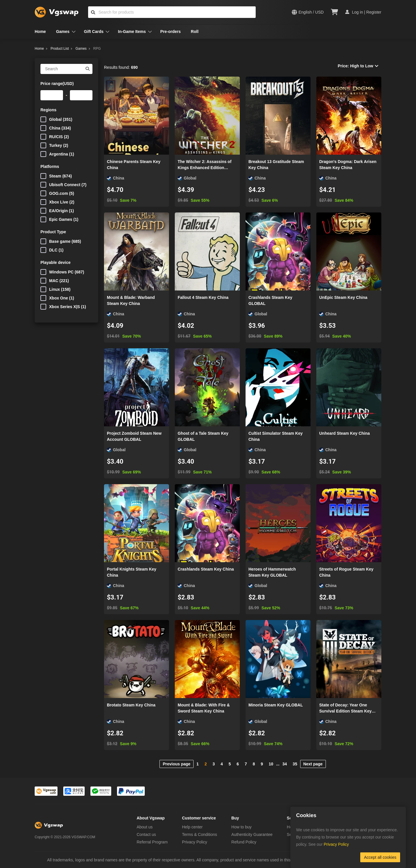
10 (271, 764)
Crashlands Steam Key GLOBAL (270, 300)
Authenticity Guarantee (252, 834)
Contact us (146, 834)
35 (295, 764)
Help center (192, 827)
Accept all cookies (380, 857)
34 (285, 764)
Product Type (53, 232)
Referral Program (152, 842)
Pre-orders (171, 32)
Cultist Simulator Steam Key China (276, 436)
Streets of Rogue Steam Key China (346, 572)
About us (145, 827)
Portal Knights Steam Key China (132, 572)
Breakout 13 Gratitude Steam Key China (276, 165)
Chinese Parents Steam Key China (134, 165)
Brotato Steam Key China (131, 705)
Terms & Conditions (199, 834)
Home (40, 32)
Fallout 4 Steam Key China (203, 297)
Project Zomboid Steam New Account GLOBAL (134, 436)
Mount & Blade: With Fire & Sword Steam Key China (204, 708)
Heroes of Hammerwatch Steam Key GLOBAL (272, 572)
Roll (195, 32)
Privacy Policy (195, 842)
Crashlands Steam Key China (206, 569)
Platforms (50, 166)
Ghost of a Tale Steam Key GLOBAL (203, 436)
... (278, 764)
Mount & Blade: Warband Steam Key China (131, 300)
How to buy (242, 827)
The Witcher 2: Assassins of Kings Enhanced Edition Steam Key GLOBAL (205, 165)
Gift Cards (94, 32)
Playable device (55, 262)
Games (63, 32)
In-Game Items (132, 32)
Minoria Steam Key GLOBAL (276, 705)
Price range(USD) (57, 84)
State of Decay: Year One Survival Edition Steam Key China (345, 708)
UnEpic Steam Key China (343, 297)
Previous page (177, 764)
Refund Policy (244, 842)
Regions (48, 110)
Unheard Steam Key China (344, 433)
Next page (313, 764)
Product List (60, 49)
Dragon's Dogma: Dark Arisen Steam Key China (348, 165)
